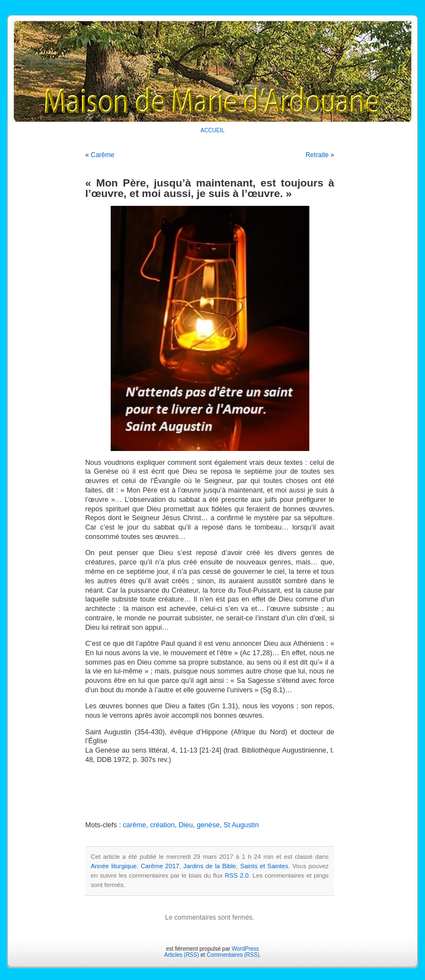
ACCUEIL (212, 130)
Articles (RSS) (182, 955)
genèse (208, 825)
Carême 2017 (160, 866)
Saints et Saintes (264, 866)
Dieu (186, 825)
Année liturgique (114, 866)
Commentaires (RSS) (233, 955)
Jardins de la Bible (210, 866)
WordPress (245, 949)
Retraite (317, 155)
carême (134, 825)
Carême (103, 155)
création (162, 825)
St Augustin (241, 825)
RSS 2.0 (237, 875)
